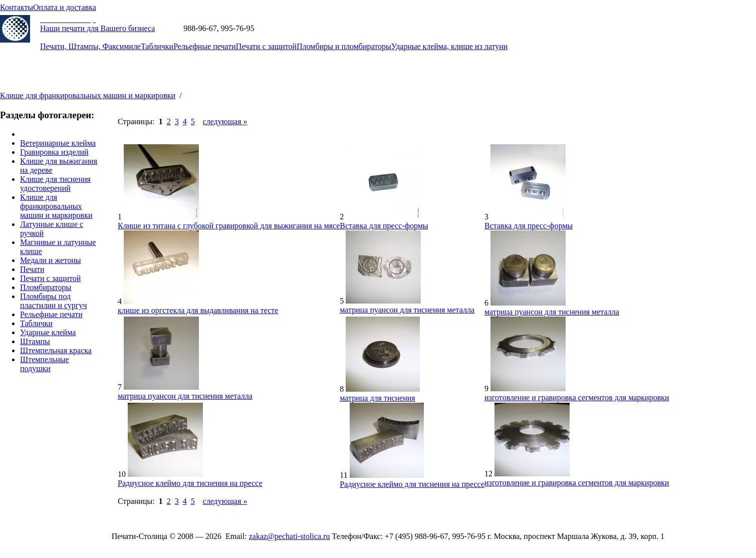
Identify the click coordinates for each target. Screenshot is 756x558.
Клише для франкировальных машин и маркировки (88, 95)
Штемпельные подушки (45, 364)
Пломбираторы (46, 287)
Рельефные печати (205, 46)
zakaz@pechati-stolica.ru (297, 28)
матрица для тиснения (377, 398)
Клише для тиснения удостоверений (55, 184)
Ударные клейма (48, 332)
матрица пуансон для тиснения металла (407, 310)
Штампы (35, 341)
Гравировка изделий (54, 152)
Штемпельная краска (56, 350)
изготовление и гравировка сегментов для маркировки (577, 397)
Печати (32, 269)
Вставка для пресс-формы (384, 226)
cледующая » (225, 121)
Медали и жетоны (50, 260)
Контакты (17, 7)
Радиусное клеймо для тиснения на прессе (190, 483)
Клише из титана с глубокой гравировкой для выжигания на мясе (229, 226)
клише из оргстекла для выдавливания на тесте (198, 310)
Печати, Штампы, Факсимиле (90, 46)
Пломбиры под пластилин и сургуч (53, 301)
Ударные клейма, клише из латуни (449, 46)
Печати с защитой (266, 46)
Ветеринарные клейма (58, 143)
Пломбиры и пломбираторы (344, 46)
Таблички (157, 46)
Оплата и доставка (65, 7)
